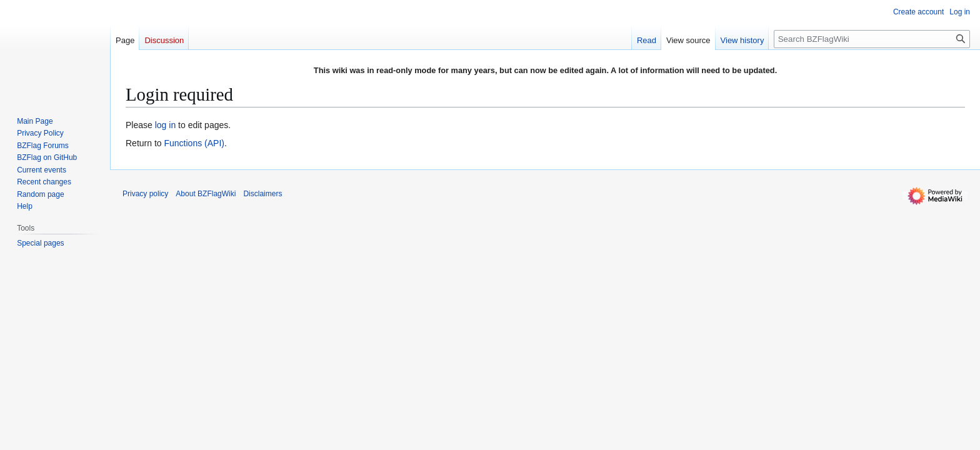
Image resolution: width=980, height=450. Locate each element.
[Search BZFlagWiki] (872, 39)
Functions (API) (194, 143)
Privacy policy (145, 194)
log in (165, 125)
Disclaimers (262, 194)
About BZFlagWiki (206, 194)
